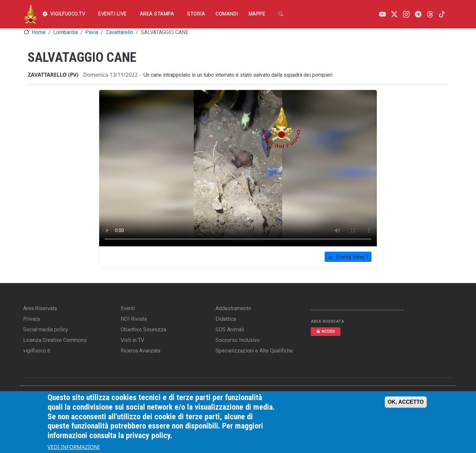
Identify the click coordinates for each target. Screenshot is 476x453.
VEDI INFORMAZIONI (74, 447)
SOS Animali (230, 329)
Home (39, 32)
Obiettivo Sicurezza (143, 329)
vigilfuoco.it (37, 351)
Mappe (257, 14)
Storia (196, 14)
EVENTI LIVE (112, 14)
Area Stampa (157, 14)
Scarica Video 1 (348, 257)
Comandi (227, 14)
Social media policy (46, 329)
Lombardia (65, 32)
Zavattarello (119, 32)
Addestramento (233, 308)
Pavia (92, 32)
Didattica (226, 319)
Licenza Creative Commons (55, 340)
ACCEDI (326, 331)
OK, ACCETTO (406, 402)
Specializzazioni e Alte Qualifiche (254, 351)
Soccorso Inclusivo (238, 340)
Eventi (128, 308)
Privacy (32, 319)
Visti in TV (132, 340)
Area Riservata (40, 308)
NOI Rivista (134, 319)
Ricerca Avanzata (140, 351)
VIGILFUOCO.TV (64, 14)
